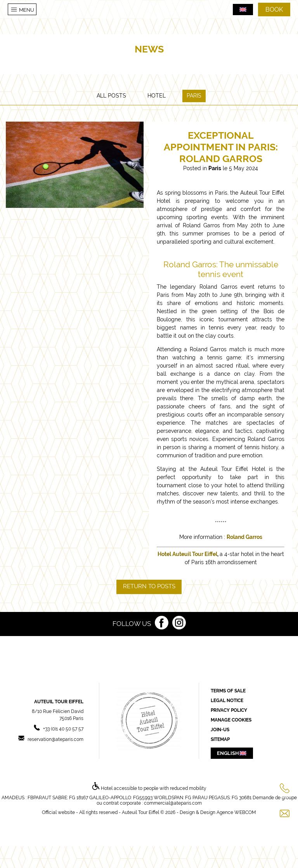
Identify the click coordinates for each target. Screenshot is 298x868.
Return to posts (149, 586)
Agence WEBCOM (236, 812)
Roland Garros (244, 537)
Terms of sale (228, 691)
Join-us (220, 730)
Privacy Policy (229, 710)
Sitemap (220, 739)
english (232, 753)
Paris (194, 96)
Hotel (157, 96)
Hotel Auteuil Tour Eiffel (187, 554)
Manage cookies (231, 720)
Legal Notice (227, 701)
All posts (111, 96)
